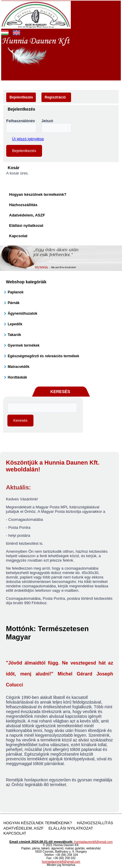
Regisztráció (55, 97)
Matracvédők (19, 367)
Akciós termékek (46, 72)
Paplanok (16, 292)
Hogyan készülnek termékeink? (38, 194)
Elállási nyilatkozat (26, 226)
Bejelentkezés (21, 97)
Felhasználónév (21, 121)
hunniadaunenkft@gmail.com (94, 842)
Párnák (14, 303)
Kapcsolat (18, 236)
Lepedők (15, 324)
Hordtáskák (17, 377)
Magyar (5, 32)
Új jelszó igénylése (28, 139)
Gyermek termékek (24, 345)
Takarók (14, 335)
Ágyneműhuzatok (23, 313)
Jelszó (47, 121)
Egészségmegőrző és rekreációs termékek (43, 356)
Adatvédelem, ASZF (27, 215)
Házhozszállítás (23, 205)
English (16, 32)
